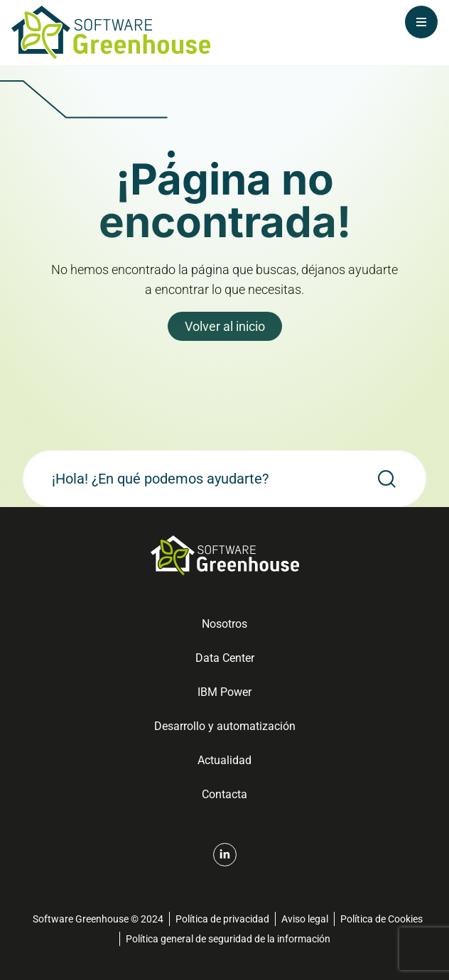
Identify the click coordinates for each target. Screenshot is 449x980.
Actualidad (224, 760)
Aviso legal (305, 919)
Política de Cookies (382, 919)
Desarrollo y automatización (225, 726)
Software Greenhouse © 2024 (98, 919)
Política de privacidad (222, 919)
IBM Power (224, 692)
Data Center (225, 658)
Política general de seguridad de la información (228, 939)
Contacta (224, 794)
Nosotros (224, 624)
